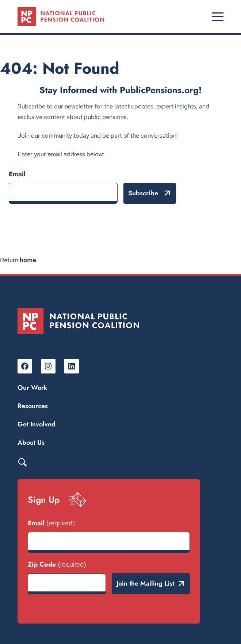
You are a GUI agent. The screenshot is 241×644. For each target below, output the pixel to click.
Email (17, 174)
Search (22, 462)
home (28, 260)
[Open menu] (218, 16)
